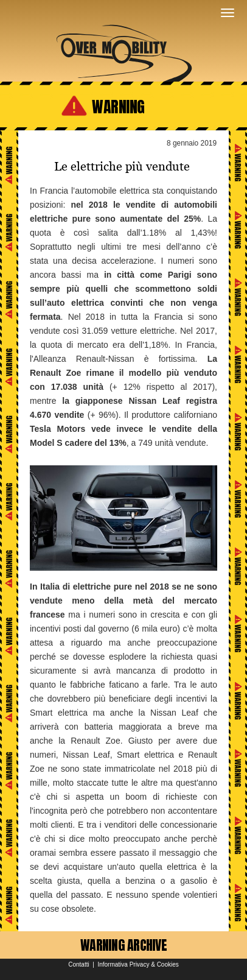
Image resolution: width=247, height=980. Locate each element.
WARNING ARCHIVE (123, 945)
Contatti (78, 964)
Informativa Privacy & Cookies (138, 964)
